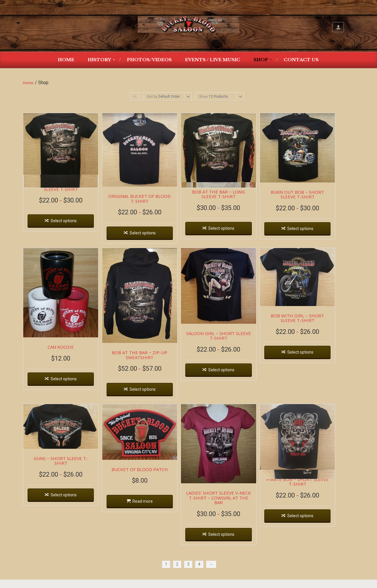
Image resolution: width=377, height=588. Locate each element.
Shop (261, 60)
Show (213, 97)
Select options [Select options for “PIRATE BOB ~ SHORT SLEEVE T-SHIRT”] (317, 529)
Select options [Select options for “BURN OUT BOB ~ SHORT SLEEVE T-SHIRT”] (317, 233)
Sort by (163, 97)
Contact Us (301, 60)
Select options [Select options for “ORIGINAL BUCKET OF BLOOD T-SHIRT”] (150, 238)
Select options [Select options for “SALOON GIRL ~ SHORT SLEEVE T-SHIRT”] (233, 379)
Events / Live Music (213, 60)
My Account (338, 27)
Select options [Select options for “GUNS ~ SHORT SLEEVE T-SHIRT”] (66, 502)
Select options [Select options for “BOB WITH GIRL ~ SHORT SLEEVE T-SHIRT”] (317, 359)
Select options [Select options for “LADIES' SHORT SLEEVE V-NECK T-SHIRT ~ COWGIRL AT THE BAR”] (233, 543)
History (99, 60)
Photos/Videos (149, 60)
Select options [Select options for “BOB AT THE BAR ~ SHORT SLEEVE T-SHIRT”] (66, 225)
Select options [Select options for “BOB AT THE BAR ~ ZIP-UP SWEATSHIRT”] (150, 399)
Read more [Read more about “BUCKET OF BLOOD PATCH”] (150, 514)
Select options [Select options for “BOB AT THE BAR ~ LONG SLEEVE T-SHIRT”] (233, 233)
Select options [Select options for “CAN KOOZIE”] (66, 388)
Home (66, 60)
